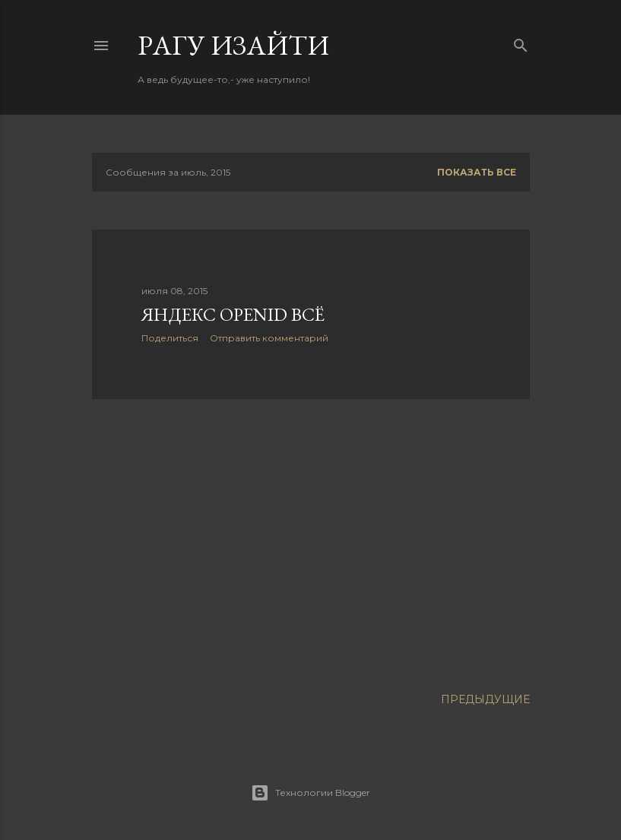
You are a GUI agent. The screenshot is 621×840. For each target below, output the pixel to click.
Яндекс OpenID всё (233, 314)
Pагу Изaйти (233, 45)
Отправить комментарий (269, 338)
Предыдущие (485, 699)
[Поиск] (521, 42)
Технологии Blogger (310, 793)
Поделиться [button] (170, 338)
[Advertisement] (311, 544)
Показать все (477, 172)
